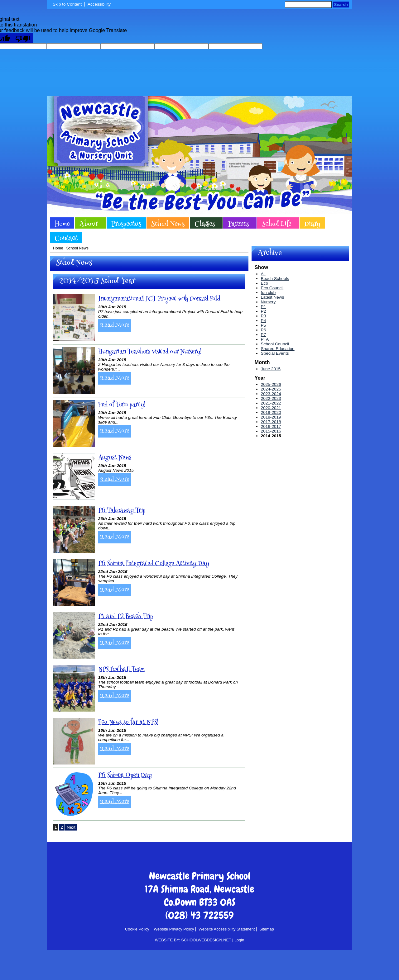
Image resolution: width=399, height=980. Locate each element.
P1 (264, 307)
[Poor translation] (23, 38)
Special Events (275, 353)
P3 (264, 316)
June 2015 (271, 369)
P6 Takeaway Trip (122, 511)
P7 (264, 335)
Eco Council (272, 288)
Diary (312, 224)
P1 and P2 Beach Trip (125, 617)
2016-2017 (271, 426)
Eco (264, 283)
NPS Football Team (121, 670)
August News (115, 458)
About (89, 224)
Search (341, 5)
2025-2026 (271, 384)
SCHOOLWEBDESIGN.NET (206, 940)
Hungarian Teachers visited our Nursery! (150, 352)
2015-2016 (271, 431)
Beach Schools (275, 279)
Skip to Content (67, 4)
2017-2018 (271, 422)
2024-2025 (271, 389)
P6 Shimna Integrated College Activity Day (154, 564)
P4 (264, 321)
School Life (276, 224)
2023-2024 (271, 394)
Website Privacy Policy (174, 929)
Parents (238, 224)
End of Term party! (122, 405)
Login (239, 940)
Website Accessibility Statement (227, 929)
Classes (205, 224)
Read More (115, 325)
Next (71, 827)
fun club (268, 293)
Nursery (268, 302)
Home (62, 224)
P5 (264, 325)
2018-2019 (271, 417)
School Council (275, 344)
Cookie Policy (137, 929)
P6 (264, 330)
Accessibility (99, 4)
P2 (264, 311)
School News (168, 224)
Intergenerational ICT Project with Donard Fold (159, 299)
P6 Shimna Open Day (125, 776)
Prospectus (126, 224)
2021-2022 (271, 403)
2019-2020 (271, 412)
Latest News (273, 297)
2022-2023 (271, 398)
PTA (265, 339)
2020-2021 (271, 408)
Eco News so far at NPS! (128, 723)
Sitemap (267, 929)
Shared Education (278, 349)
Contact (66, 238)
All (263, 274)
